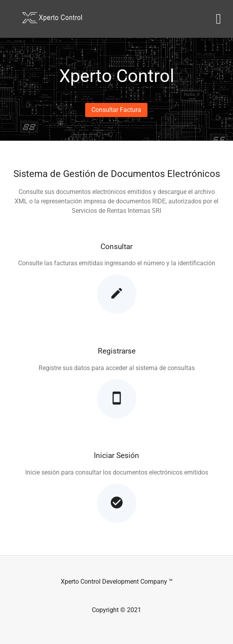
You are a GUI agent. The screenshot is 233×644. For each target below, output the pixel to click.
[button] (116, 110)
